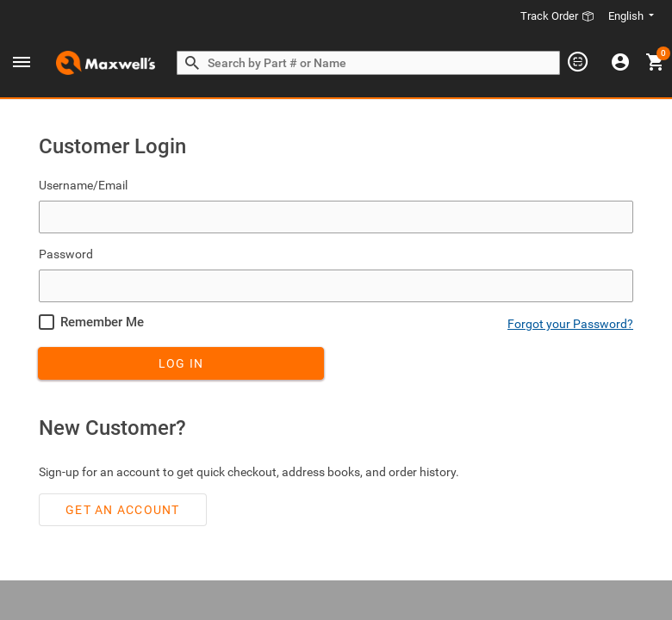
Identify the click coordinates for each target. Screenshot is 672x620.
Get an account (123, 506)
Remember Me (102, 319)
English (627, 16)
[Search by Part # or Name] (192, 64)
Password (66, 251)
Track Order (557, 16)
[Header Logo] (106, 63)
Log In (181, 360)
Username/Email (83, 182)
